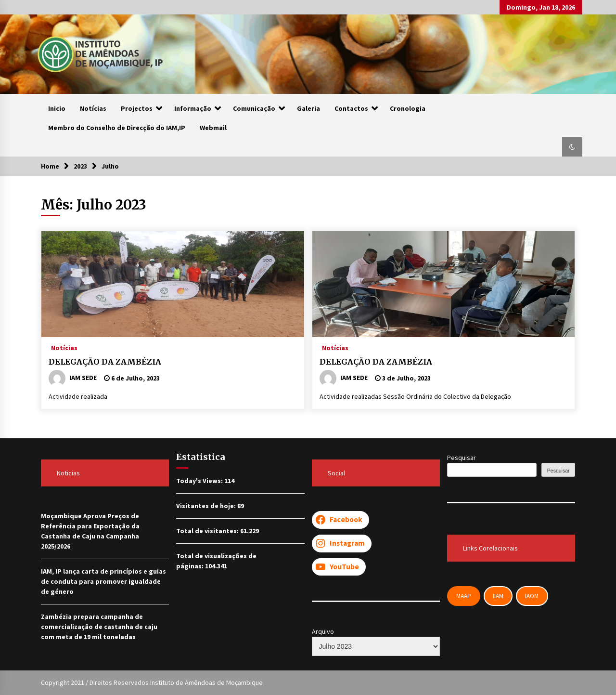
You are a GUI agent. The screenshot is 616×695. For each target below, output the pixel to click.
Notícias (93, 108)
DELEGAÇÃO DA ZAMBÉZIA (105, 362)
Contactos (351, 108)
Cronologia (408, 108)
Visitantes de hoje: (207, 506)
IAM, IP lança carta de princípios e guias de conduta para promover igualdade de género (103, 581)
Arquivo (323, 631)
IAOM (532, 596)
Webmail (213, 128)
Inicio (57, 108)
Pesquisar (462, 458)
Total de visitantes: (208, 531)
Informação (193, 108)
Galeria (308, 108)
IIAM (498, 596)
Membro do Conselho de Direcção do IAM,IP (117, 128)
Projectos (137, 108)
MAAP (464, 596)
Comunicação (254, 108)
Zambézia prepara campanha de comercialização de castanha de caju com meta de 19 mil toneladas (99, 627)
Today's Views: (200, 481)
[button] (572, 147)
